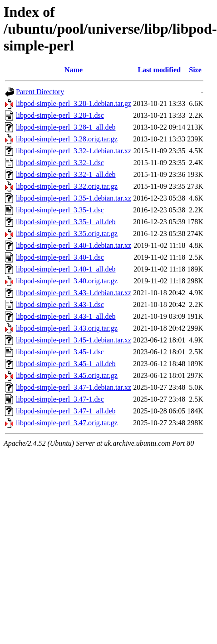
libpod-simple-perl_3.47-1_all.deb (66, 411)
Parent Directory (40, 92)
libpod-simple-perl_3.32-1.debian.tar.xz (74, 151)
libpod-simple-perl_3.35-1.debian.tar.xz (74, 198)
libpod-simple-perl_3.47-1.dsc (60, 399)
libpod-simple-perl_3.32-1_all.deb (66, 174)
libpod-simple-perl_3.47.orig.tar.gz (67, 423)
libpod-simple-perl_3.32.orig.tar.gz (67, 186)
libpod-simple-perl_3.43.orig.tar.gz (67, 328)
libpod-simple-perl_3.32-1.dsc (60, 163)
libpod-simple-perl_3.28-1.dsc (60, 115)
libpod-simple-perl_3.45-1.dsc (60, 352)
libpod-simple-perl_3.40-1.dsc (60, 257)
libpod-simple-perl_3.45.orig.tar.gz (67, 375)
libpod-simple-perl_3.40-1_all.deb (66, 269)
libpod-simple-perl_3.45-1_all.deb (66, 364)
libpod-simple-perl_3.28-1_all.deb (66, 127)
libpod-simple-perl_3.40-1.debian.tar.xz (74, 245)
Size (195, 70)
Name (74, 70)
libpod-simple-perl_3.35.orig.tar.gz (67, 234)
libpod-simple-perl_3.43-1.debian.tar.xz (74, 293)
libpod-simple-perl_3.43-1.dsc (60, 304)
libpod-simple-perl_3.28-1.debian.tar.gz (74, 103)
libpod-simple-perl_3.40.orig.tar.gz (67, 281)
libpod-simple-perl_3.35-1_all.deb (66, 222)
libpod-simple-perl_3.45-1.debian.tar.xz (74, 340)
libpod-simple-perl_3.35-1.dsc (60, 210)
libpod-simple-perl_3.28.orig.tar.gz (67, 139)
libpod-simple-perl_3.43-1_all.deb (66, 316)
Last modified (159, 70)
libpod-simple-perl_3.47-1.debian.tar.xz (74, 387)
